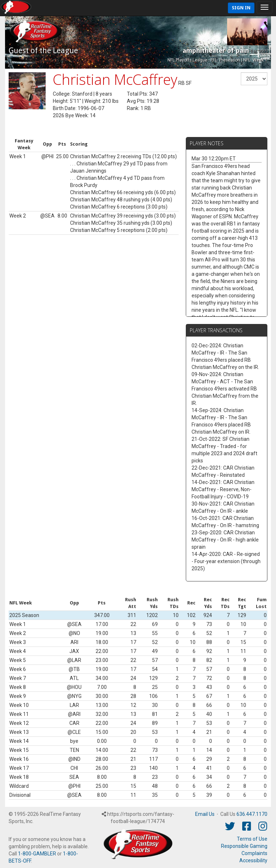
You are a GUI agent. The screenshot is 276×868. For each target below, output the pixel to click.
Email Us (205, 814)
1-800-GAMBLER (37, 854)
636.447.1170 (252, 814)
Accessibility (253, 860)
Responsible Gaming (244, 846)
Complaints (254, 853)
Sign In (241, 8)
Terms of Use (252, 839)
